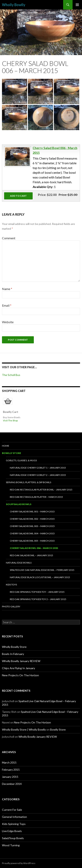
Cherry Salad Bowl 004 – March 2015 (32, 533)
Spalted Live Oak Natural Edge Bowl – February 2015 (42, 570)
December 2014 (12, 784)
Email (7, 305)
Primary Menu (77, 5)
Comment (9, 238)
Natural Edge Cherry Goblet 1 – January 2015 (38, 468)
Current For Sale (12, 810)
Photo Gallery (11, 606)
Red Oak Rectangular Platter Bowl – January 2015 (41, 490)
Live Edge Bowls (12, 831)
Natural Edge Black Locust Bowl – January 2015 (40, 577)
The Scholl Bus (11, 375)
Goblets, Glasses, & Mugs (21, 460)
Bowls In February (13, 654)
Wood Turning (11, 845)
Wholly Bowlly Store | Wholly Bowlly (24, 729)
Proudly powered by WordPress (19, 863)
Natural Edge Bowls (19, 563)
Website (8, 322)
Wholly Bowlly (14, 5)
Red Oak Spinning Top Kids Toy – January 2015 (37, 592)
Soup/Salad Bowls (19, 504)
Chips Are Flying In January (18, 668)
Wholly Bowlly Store (14, 647)
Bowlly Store (12, 453)
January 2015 (10, 777)
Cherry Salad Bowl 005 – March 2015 (32, 541)
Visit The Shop (10, 420)
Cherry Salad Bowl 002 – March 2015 (32, 519)
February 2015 (11, 770)
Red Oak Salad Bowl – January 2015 (31, 555)
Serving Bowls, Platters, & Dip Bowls (29, 482)
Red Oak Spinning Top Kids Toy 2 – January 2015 (38, 599)
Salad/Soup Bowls (13, 838)
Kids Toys (11, 585)
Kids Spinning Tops (14, 824)
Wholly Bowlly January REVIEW (21, 661)
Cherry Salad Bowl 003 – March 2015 (32, 526)
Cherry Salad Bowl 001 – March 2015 (32, 512)
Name (7, 289)
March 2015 (9, 762)
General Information (14, 817)
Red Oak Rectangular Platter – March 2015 (36, 497)
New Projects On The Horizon (20, 675)
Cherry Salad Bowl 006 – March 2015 (34, 548)
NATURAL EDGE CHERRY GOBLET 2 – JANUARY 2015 (38, 475)
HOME (6, 446)
